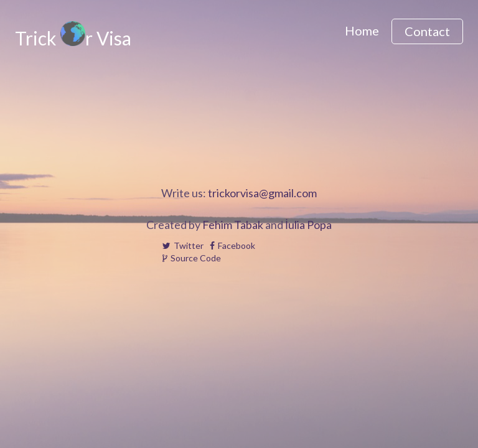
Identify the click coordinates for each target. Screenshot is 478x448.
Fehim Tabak (233, 225)
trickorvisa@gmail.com (262, 193)
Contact (427, 31)
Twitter (183, 245)
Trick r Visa (73, 37)
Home (362, 30)
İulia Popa (308, 225)
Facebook (232, 245)
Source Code (192, 258)
